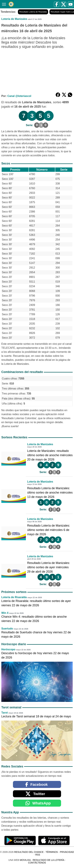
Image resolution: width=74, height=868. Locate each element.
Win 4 (5, 613)
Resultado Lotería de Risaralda (33, 12)
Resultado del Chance (29, 852)
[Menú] (3, 4)
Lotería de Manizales (14, 19)
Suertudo (7, 629)
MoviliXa (25, 860)
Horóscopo (8, 649)
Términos (52, 852)
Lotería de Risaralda (14, 597)
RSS (38, 855)
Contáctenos (37, 863)
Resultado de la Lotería (48, 860)
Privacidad (67, 852)
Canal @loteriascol (19, 96)
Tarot (5, 713)
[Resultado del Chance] (11, 4)
